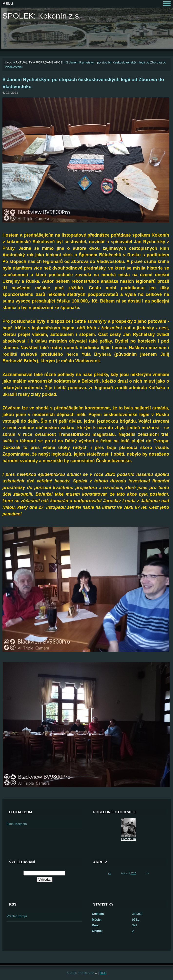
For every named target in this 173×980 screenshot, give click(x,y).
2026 (133, 873)
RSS (103, 973)
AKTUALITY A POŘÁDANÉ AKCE (39, 62)
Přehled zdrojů (17, 916)
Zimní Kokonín (17, 824)
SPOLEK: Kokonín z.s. (42, 16)
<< (110, 873)
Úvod (9, 62)
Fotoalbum (128, 839)
